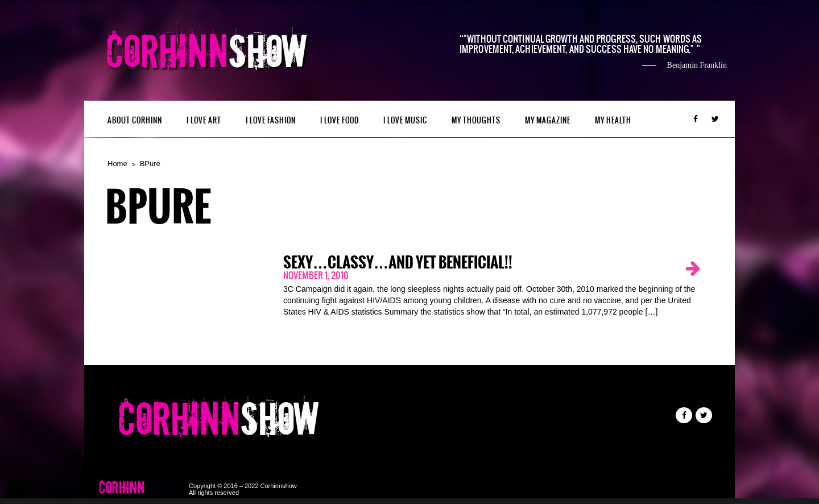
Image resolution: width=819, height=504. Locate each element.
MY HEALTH (613, 120)
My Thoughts (476, 120)
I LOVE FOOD (340, 120)
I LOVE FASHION (271, 120)
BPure (150, 164)
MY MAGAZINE (548, 120)
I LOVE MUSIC (405, 120)
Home (117, 164)
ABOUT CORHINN (135, 120)
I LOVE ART (204, 120)
